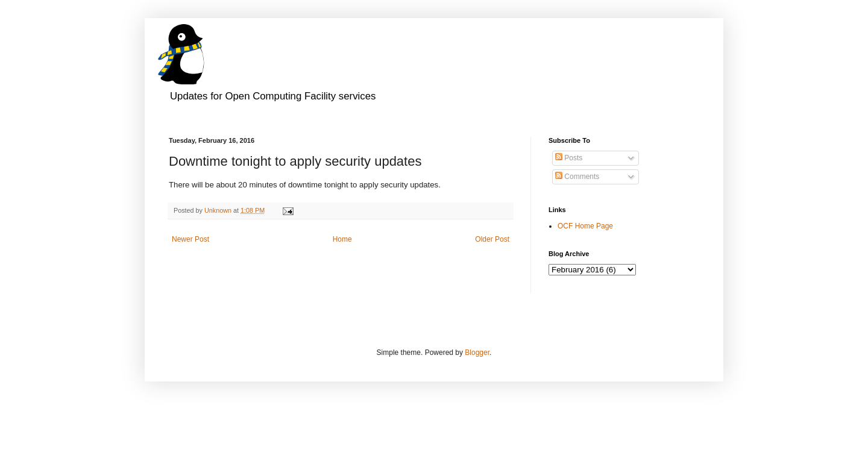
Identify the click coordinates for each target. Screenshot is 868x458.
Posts (569, 158)
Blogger (477, 353)
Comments (577, 177)
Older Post (492, 239)
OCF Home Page (585, 226)
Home (342, 239)
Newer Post (190, 239)
